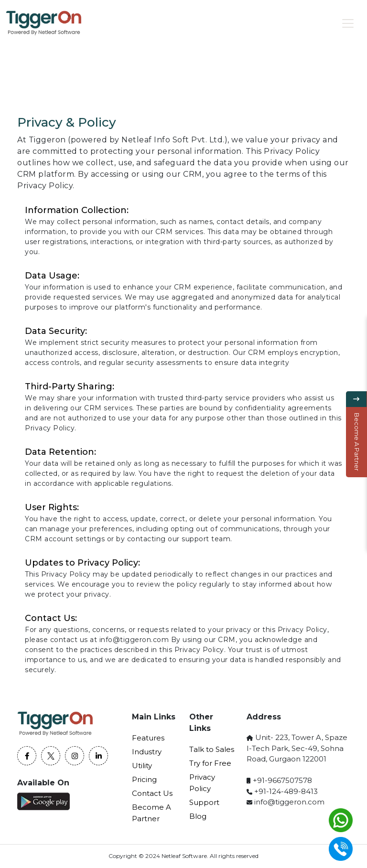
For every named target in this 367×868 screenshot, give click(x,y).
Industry (147, 752)
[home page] (44, 23)
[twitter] (51, 756)
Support (204, 802)
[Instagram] (75, 756)
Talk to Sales (212, 749)
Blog (198, 816)
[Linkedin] (98, 756)
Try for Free (210, 763)
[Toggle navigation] (348, 23)
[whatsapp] (341, 820)
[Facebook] (27, 756)
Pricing (144, 779)
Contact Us (152, 793)
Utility (142, 766)
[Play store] (45, 801)
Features (148, 738)
